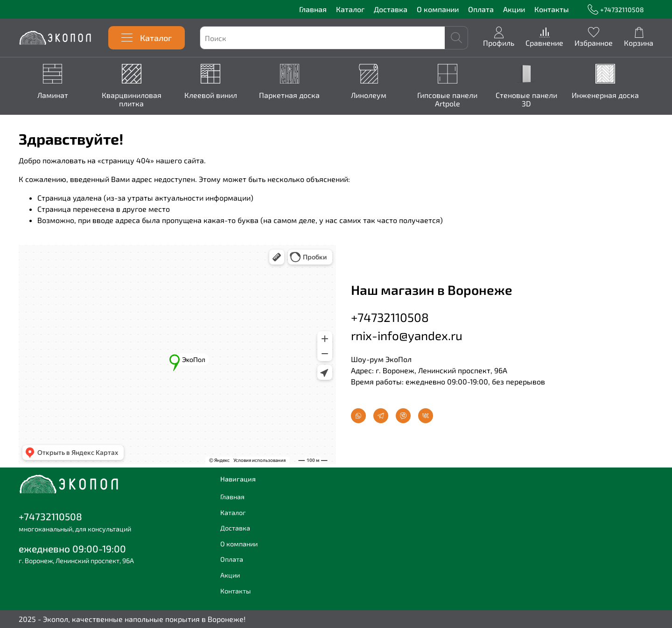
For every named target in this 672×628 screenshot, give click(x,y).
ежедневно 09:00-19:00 (72, 548)
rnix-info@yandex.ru (407, 336)
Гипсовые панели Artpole (457, 100)
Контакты (552, 9)
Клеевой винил (215, 95)
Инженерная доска (619, 95)
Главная (313, 9)
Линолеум (377, 95)
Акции (514, 9)
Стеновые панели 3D (538, 100)
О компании (438, 9)
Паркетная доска (296, 95)
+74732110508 (616, 10)
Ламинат (54, 95)
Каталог (350, 9)
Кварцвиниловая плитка (134, 100)
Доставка (391, 9)
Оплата (481, 9)
